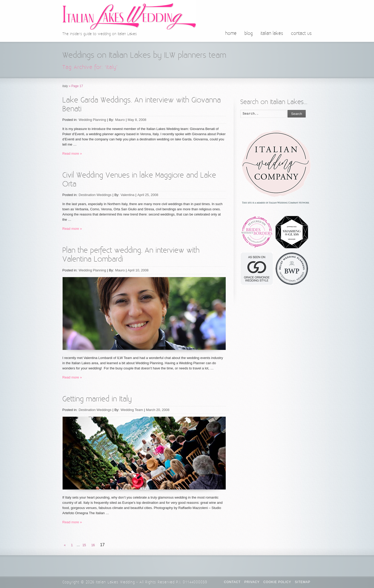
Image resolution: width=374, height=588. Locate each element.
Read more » (72, 153)
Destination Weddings (95, 195)
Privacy (252, 582)
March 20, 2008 (158, 410)
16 (93, 545)
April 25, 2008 (148, 195)
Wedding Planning (92, 120)
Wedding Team (132, 410)
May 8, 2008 (137, 120)
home (231, 34)
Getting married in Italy (97, 399)
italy (65, 86)
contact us (301, 34)
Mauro (120, 120)
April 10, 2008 (138, 270)
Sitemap (303, 582)
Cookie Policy (277, 582)
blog (249, 34)
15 (84, 545)
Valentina (127, 195)
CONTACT (232, 582)
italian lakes (272, 34)
